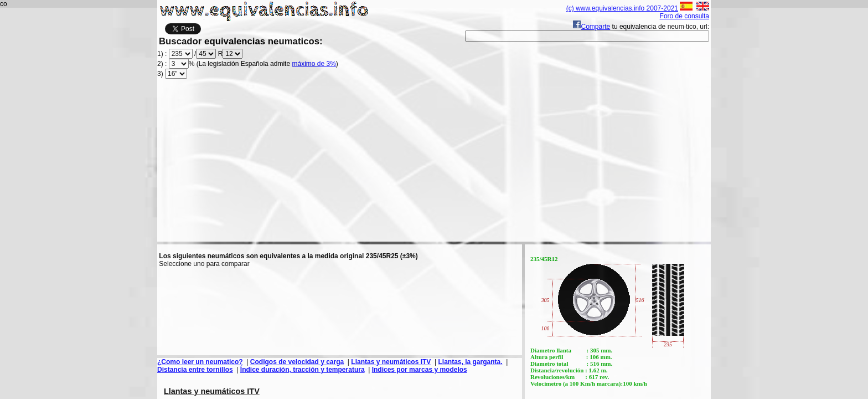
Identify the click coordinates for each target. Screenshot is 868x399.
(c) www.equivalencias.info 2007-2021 (622, 8)
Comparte (591, 27)
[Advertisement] (434, 164)
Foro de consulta (684, 16)
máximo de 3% (314, 64)
